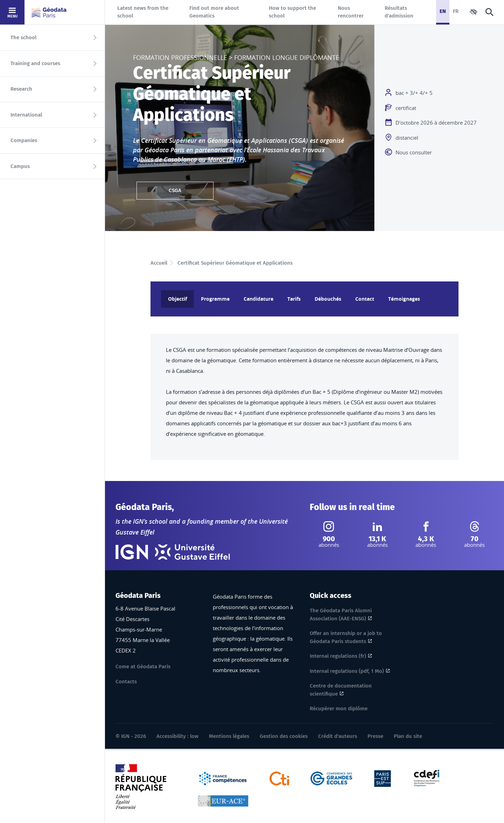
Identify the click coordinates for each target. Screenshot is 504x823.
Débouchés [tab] (328, 299)
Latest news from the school (143, 12)
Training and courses (35, 63)
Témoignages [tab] (404, 299)
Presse (375, 736)
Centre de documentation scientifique (341, 690)
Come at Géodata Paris (143, 667)
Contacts (126, 682)
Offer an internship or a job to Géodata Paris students (346, 637)
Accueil (159, 263)
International (26, 115)
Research (21, 89)
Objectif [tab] (177, 299)
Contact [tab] (365, 299)
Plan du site (408, 736)
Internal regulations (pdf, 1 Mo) (347, 671)
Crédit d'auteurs (338, 736)
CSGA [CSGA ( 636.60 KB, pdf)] (175, 190)
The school (23, 37)
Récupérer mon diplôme (339, 709)
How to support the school (292, 12)
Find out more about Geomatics (214, 12)
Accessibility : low (177, 736)
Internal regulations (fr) (338, 656)
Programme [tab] (215, 299)
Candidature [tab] (258, 299)
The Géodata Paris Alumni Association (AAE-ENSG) (341, 615)
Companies (24, 140)
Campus (20, 166)
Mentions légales (229, 736)
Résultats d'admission (399, 12)
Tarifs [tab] (294, 299)
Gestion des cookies (284, 736)
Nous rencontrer (351, 12)
